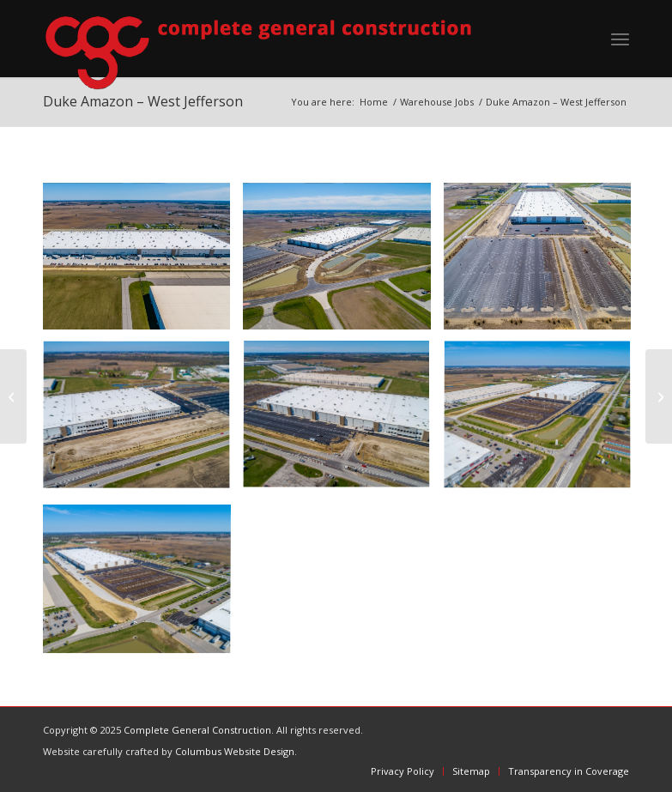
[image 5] (544, 423)
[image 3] (143, 423)
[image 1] (343, 263)
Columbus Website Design (235, 751)
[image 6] (143, 583)
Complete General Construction (197, 730)
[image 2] (544, 263)
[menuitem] (620, 39)
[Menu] (620, 39)
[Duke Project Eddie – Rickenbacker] (13, 396)
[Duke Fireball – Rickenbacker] (659, 396)
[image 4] (343, 423)
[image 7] (143, 263)
